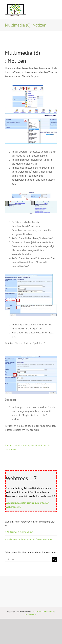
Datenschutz (49, 611)
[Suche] (55, 559)
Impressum (37, 611)
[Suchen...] (29, 559)
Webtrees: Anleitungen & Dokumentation (30, 539)
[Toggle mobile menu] (55, 5)
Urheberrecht (31, 614)
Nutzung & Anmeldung (20, 532)
